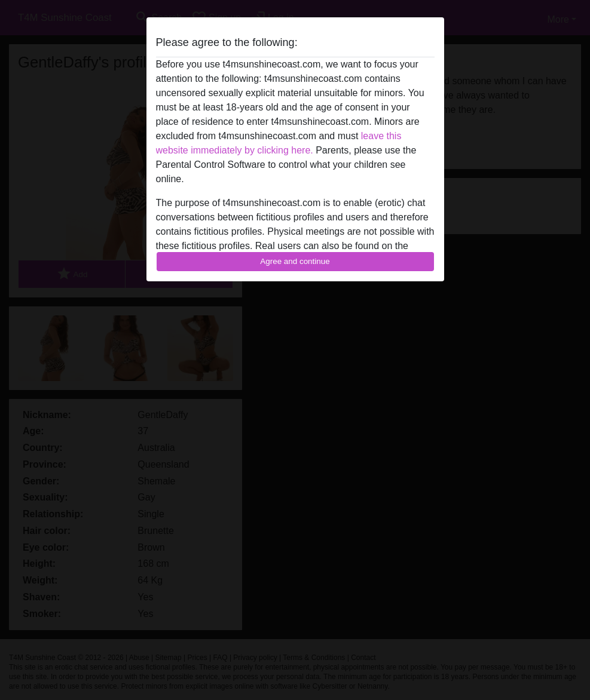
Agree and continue (295, 261)
